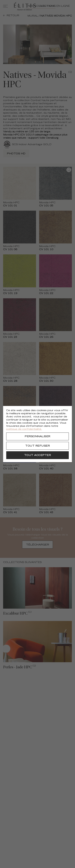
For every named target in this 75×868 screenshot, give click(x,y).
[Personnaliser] (37, 436)
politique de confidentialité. (24, 429)
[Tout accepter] (37, 455)
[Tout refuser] (37, 446)
